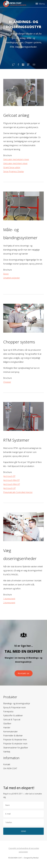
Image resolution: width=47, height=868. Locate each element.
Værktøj (7, 752)
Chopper (7, 382)
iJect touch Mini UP (12, 484)
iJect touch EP (9, 476)
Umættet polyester (12, 278)
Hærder (7, 728)
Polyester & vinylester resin (15, 744)
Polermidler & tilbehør (13, 736)
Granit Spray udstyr (12, 167)
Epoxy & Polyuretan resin (14, 707)
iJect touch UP (9, 488)
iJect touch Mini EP (11, 480)
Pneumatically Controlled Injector (18, 492)
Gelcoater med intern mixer (15, 163)
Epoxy (6, 274)
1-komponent (9, 599)
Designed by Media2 (31, 858)
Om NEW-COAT (10, 768)
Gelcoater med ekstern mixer (16, 159)
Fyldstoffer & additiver (13, 715)
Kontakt (7, 764)
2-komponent (9, 603)
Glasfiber (7, 724)
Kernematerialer (10, 732)
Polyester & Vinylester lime (15, 740)
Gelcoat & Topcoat (12, 720)
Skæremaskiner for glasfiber (16, 748)
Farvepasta (8, 711)
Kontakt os (24, 673)
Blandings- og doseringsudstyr (17, 703)
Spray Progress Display (14, 171)
